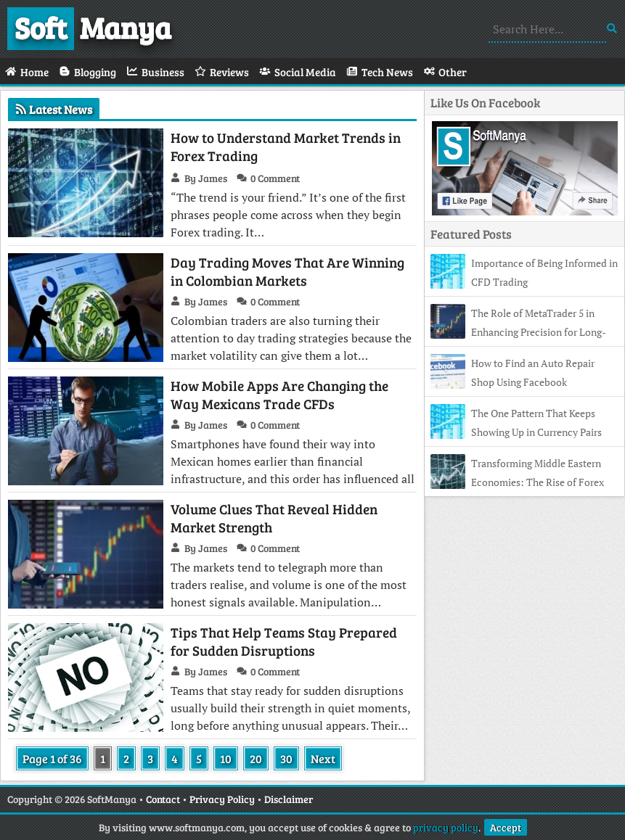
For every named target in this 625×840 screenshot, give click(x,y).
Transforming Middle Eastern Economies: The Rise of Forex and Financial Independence (517, 482)
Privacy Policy (222, 799)
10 (226, 758)
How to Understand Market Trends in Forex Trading (286, 147)
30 (286, 758)
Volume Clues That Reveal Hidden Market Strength (274, 518)
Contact (163, 799)
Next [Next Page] (323, 758)
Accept (506, 827)
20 (256, 758)
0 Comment (275, 178)
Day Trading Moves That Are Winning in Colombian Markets (287, 271)
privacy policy (446, 827)
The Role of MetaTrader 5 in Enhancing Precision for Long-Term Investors (518, 332)
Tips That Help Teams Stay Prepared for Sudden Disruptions (284, 641)
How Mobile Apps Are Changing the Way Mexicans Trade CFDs (279, 395)
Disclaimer (289, 799)
